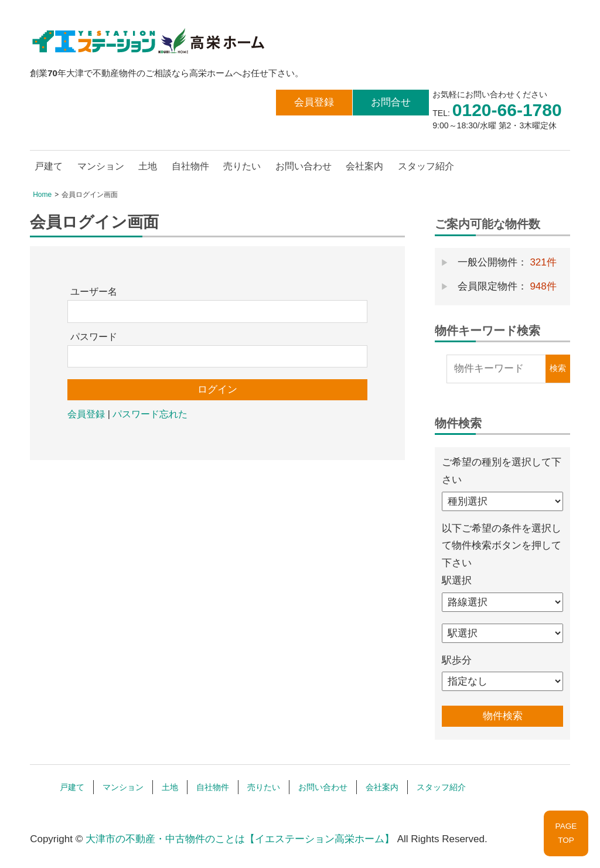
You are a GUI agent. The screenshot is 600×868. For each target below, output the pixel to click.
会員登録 (314, 102)
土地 (148, 166)
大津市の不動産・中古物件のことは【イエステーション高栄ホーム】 (240, 839)
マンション (101, 166)
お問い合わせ (304, 166)
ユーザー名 (94, 292)
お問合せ (391, 102)
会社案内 (364, 166)
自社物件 (190, 166)
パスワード (94, 337)
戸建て (49, 166)
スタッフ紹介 (426, 166)
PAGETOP (566, 833)
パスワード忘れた (150, 414)
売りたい (242, 166)
